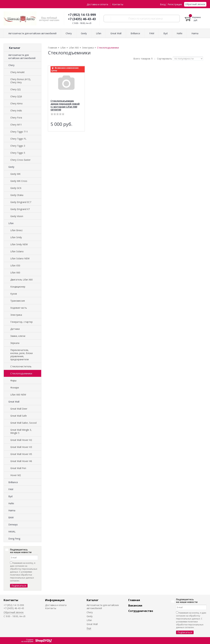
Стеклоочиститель (21, 366)
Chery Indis (16, 111)
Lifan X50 (15, 265)
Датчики (15, 329)
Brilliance (13, 482)
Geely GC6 (16, 188)
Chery (11, 65)
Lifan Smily (16, 237)
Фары (13, 380)
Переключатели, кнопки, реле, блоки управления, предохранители (21, 355)
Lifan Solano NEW (20, 258)
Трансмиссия (18, 301)
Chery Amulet (17, 72)
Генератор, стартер (21, 322)
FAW (11, 489)
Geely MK (15, 174)
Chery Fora (16, 118)
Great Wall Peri (18, 468)
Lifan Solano (17, 251)
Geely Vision (17, 216)
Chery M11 (16, 125)
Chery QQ (16, 89)
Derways (13, 524)
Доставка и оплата (97, 4)
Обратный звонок (195, 4)
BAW (11, 517)
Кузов (14, 294)
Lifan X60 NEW (18, 395)
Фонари (15, 388)
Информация (55, 600)
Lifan (11, 223)
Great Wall (14, 402)
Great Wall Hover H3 (21, 447)
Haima (12, 510)
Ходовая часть (19, 308)
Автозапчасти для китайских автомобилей (22, 57)
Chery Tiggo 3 (18, 146)
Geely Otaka (17, 195)
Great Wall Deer (19, 409)
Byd (10, 496)
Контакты (118, 4)
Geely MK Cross (19, 181)
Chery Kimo (16, 103)
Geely (11, 167)
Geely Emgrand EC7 (21, 202)
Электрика (16, 315)
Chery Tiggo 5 (18, 153)
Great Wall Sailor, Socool (23, 423)
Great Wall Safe (19, 416)
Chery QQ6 (16, 96)
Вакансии (135, 605)
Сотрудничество (141, 611)
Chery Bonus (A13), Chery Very (21, 81)
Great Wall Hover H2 (21, 440)
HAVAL (12, 532)
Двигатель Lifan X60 (21, 280)
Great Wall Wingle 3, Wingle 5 (21, 431)
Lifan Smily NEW (19, 244)
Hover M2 (16, 475)
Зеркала (15, 343)
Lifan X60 (15, 273)
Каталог (93, 600)
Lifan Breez (16, 230)
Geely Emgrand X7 (20, 209)
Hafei (11, 503)
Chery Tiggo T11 (19, 132)
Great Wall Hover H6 (21, 461)
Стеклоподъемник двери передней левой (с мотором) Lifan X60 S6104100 (65, 105)
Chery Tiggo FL (18, 139)
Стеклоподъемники (21, 373)
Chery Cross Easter (20, 160)
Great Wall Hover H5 (21, 454)
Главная (134, 600)
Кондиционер (18, 287)
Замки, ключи (18, 336)
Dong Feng (14, 539)
